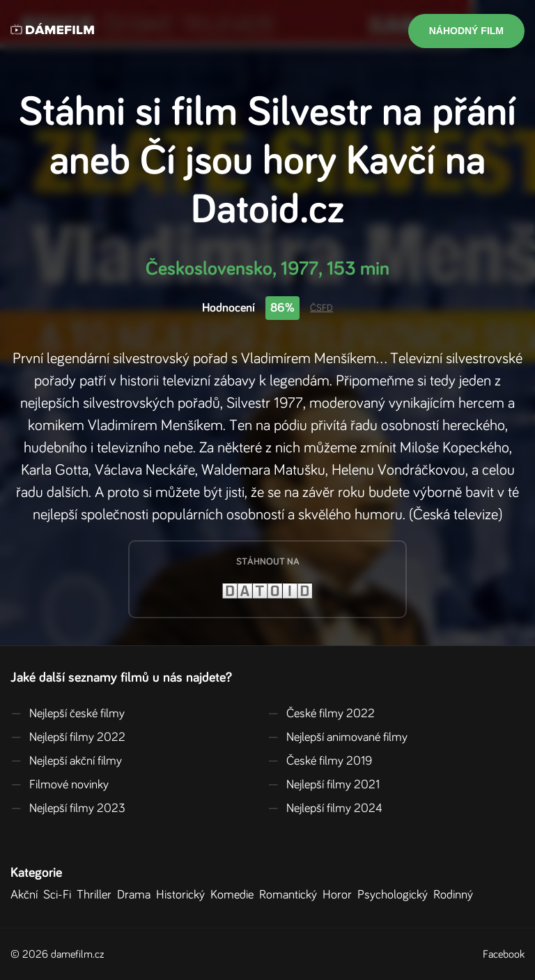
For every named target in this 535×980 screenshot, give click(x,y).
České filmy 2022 (321, 714)
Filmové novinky (60, 785)
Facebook (504, 954)
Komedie (235, 895)
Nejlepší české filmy (68, 714)
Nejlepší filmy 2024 (325, 809)
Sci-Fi (60, 895)
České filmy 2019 (320, 761)
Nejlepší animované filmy (338, 737)
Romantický (291, 895)
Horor (340, 895)
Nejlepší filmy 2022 (68, 737)
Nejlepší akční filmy (66, 761)
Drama (137, 895)
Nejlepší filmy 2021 (324, 785)
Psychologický (395, 895)
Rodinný (456, 895)
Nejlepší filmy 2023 (68, 809)
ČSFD (321, 308)
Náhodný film (466, 31)
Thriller (97, 895)
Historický (183, 895)
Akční (27, 895)
